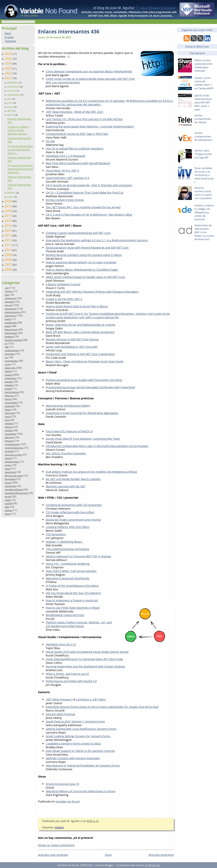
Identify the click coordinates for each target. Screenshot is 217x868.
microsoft (10, 413)
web (7, 507)
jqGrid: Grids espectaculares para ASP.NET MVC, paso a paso (203, 102)
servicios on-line (13, 455)
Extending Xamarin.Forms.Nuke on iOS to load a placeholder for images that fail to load (102, 707)
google (8, 389)
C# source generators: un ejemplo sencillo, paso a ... (20, 150)
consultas (10, 354)
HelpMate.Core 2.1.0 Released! (65, 156)
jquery (8, 409)
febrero (12, 193)
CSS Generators (56, 534)
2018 (8, 211)
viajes (8, 500)
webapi (8, 510)
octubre (12, 91)
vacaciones (10, 486)
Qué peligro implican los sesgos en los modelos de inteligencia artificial (91, 472)
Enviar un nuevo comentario (56, 845)
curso (8, 364)
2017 (8, 216)
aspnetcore (11, 309)
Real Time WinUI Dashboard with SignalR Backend (78, 163)
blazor (8, 326)
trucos (8, 482)
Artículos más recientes (53, 855)
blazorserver (11, 329)
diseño (8, 371)
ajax (7, 295)
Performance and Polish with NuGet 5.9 (71, 681)
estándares (10, 378)
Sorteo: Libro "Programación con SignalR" (203, 154)
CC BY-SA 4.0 (152, 865)
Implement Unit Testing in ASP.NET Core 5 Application (80, 354)
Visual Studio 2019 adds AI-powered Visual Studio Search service (87, 652)
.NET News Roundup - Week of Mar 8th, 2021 (75, 112)
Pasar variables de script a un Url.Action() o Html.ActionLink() (204, 175)
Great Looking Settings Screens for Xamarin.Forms (78, 736)
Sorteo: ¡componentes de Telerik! (203, 119)
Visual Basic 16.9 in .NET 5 (62, 170)
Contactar (169, 8)
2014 (8, 230)
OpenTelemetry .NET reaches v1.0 (68, 178)
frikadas (9, 385)
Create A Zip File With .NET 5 (64, 299)
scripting (9, 451)
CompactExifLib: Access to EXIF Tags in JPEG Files (77, 134)
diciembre (13, 82)
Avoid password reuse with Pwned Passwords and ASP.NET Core (87, 248)
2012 (8, 240)
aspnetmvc (10, 316)
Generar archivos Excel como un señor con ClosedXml (203, 193)
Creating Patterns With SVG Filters (68, 527)
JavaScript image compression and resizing (73, 520)
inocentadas (11, 403)
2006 (8, 269)
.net (7, 288)
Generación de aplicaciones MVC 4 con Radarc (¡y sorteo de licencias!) (204, 232)
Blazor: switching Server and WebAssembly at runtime (81, 325)
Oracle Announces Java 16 (62, 784)
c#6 (7, 347)
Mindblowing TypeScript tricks (65, 615)
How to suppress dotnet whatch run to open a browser (81, 262)
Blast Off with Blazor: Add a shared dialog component (80, 332)
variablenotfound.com (16, 493)
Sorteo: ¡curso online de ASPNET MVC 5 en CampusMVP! (204, 83)
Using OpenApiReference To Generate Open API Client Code (84, 659)
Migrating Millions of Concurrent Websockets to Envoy (81, 791)
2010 (8, 250)
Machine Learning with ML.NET (66, 486)
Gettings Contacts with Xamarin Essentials (73, 758)
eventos (9, 382)
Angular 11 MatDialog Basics (64, 542)
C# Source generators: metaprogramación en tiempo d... (20, 169)
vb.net (8, 496)
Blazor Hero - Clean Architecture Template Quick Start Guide (85, 361)
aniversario (10, 298)
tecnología (10, 479)
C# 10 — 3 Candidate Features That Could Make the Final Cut (85, 193)
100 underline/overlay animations (68, 549)
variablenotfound (14, 489)
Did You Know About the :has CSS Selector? (73, 593)
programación (12, 444)
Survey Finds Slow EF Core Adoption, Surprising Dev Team (83, 439)
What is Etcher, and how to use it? (67, 674)
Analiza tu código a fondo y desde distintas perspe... (18, 130)
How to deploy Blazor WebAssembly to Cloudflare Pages (82, 270)
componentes (12, 350)
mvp (7, 420)
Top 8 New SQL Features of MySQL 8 (69, 431)
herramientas (12, 392)
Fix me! (50, 141)
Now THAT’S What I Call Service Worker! (71, 571)
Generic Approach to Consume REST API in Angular (78, 556)
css (6, 357)
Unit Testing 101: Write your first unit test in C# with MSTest (84, 119)
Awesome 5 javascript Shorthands (68, 578)
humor (8, 399)
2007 (8, 264)
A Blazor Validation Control (63, 284)
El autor (155, 8)
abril (10, 111)
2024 (8, 63)
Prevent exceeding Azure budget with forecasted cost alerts (84, 380)
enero (11, 197)
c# (6, 343)
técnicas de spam (14, 476)
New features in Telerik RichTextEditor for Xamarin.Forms (83, 766)
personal (9, 441)
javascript (10, 406)
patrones (9, 437)
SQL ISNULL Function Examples (66, 453)
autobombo (11, 323)
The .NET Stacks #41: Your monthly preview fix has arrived (83, 207)
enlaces (9, 375)
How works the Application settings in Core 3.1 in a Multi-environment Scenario (97, 240)
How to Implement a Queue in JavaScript (72, 600)
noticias (9, 430)
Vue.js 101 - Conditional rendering (68, 564)
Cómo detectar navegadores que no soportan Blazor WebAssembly (89, 71)
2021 (8, 78)
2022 (8, 73)
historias (9, 396)
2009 (8, 255)
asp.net (8, 305)
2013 (8, 235)
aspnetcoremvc (13, 312)
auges (8, 319)
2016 (8, 221)
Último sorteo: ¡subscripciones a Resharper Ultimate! (203, 65)
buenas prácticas (14, 340)
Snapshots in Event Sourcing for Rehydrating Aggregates (82, 413)
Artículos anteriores (161, 855)
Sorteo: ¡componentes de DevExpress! (203, 136)
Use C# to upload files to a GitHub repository (75, 148)
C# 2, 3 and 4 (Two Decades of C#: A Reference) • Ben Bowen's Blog (89, 215)
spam (8, 469)
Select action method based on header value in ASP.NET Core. (86, 277)
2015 (8, 226)
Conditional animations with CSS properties (74, 505)
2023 (8, 68)
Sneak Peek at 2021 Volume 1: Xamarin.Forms (75, 721)
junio (10, 103)
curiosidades (11, 361)
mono (8, 416)
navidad (9, 423)
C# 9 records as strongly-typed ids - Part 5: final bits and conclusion (89, 185)
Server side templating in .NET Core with (72, 347)
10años (8, 291)
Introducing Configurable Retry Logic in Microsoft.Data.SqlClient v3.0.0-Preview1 (97, 446)
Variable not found (67, 801)
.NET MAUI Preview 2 (59, 699)
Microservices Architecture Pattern (68, 406)
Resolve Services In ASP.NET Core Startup (72, 339)
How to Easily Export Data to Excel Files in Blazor (77, 306)
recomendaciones (14, 448)
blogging (9, 336)
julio (10, 99)
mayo (10, 107)
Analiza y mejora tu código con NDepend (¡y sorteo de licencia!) (204, 212)
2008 (8, 260)
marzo (11, 115)
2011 (8, 245)
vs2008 (8, 503)
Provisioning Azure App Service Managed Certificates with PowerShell (90, 387)
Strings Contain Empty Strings (65, 200)
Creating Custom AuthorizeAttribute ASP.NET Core (78, 233)
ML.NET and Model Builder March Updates (73, 479)
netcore (9, 427)
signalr (8, 458)
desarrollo (10, 368)
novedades (10, 434)
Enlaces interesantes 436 (69, 31)
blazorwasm (11, 333)
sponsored (10, 472)
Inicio (144, 8)
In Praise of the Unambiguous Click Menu (72, 586)
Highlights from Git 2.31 (61, 644)
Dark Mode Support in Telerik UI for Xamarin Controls (80, 751)
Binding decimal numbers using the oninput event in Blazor (84, 255)
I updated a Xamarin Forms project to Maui (73, 743)
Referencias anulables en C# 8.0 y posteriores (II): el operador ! (86, 101)
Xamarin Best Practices (60, 714)
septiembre (14, 95)
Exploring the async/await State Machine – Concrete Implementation (90, 126)
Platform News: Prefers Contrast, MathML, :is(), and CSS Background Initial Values (79, 624)
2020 (8, 201)
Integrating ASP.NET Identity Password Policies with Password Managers (92, 292)
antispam (10, 302)
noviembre (14, 87)
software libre (12, 462)
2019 (8, 206)
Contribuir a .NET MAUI (91, 699)
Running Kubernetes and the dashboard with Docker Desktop (85, 666)
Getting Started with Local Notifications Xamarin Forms (81, 729)
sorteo (8, 465)
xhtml (8, 514)
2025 (8, 59)
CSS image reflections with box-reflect (70, 512)
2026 (8, 54)
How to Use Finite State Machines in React (73, 608)
